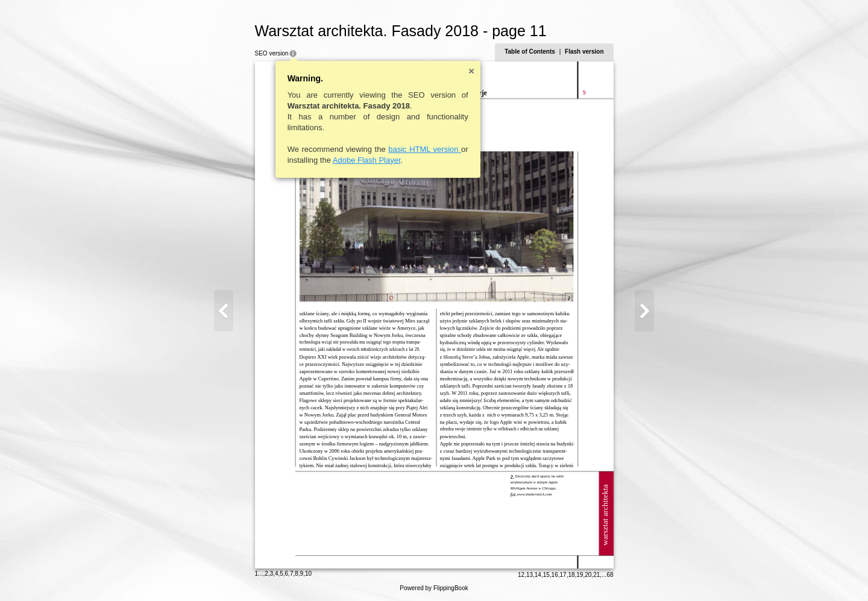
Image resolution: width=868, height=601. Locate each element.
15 (546, 575)
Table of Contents (530, 52)
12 (521, 575)
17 (563, 575)
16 (555, 575)
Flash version (584, 52)
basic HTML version (425, 149)
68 (610, 575)
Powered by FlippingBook (434, 588)
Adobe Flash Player (367, 160)
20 (588, 575)
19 (580, 575)
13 (530, 575)
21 (596, 575)
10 (308, 574)
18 (571, 575)
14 (538, 575)
